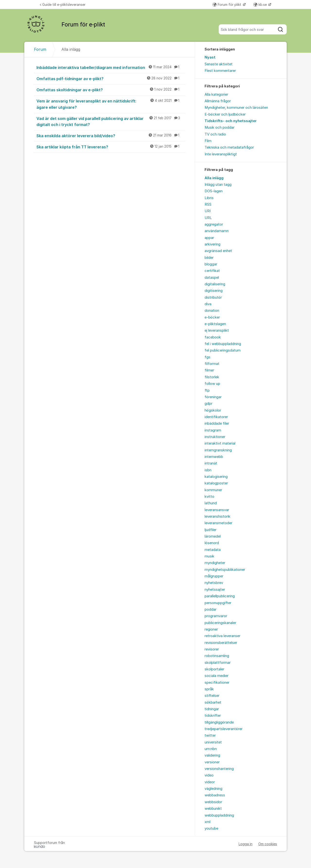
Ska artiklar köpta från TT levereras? (111, 147)
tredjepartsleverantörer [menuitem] (224, 729)
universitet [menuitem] (213, 742)
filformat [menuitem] (212, 364)
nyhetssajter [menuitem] (215, 590)
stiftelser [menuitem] (212, 696)
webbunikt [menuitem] (213, 809)
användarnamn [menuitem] (217, 231)
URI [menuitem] (208, 211)
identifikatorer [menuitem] (216, 417)
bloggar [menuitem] (211, 264)
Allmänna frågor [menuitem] (218, 101)
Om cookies (268, 844)
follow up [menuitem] (212, 384)
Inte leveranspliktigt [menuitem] (221, 154)
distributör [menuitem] (213, 297)
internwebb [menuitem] (214, 457)
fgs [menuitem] (207, 357)
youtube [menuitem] (211, 828)
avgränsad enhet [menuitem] (218, 251)
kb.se (261, 4)
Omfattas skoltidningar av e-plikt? (111, 90)
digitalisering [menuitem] (215, 284)
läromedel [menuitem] (213, 536)
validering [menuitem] (212, 755)
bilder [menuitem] (209, 258)
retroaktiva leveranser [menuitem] (222, 636)
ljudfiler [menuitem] (211, 530)
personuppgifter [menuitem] (218, 603)
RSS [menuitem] (208, 204)
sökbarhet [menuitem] (213, 702)
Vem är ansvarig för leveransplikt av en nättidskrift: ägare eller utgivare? (111, 104)
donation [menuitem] (212, 311)
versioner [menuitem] (212, 762)
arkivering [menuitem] (212, 244)
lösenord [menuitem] (212, 543)
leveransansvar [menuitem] (217, 510)
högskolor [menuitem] (213, 410)
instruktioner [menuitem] (215, 437)
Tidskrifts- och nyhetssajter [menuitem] (231, 121)
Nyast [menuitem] (210, 57)
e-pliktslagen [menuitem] (215, 324)
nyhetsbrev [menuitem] (214, 583)
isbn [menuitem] (208, 470)
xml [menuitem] (207, 822)
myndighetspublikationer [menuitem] (225, 570)
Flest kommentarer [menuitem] (220, 71)
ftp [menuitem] (207, 390)
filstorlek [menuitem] (212, 377)
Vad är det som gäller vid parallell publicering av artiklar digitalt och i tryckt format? (111, 121)
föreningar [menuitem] (213, 397)
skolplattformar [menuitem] (218, 663)
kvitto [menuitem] (209, 497)
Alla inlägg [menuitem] (214, 178)
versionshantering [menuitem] (219, 769)
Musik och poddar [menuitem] (220, 127)
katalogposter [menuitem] (216, 483)
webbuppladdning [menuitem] (219, 815)
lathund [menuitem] (211, 503)
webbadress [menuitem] (215, 795)
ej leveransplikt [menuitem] (217, 330)
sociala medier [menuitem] (216, 676)
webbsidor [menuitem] (213, 802)
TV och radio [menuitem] (215, 134)
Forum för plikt (227, 4)
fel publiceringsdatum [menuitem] (223, 350)
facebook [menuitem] (213, 337)
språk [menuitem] (209, 689)
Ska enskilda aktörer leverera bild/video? (111, 135)
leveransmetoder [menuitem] (218, 523)
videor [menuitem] (210, 782)
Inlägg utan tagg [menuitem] (218, 185)
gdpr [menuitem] (208, 404)
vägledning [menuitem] (213, 789)
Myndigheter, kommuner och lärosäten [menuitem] (236, 108)
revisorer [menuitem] (212, 649)
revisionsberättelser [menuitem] (221, 643)
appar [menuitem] (209, 238)
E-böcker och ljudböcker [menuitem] (225, 114)
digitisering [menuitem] (214, 291)
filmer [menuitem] (209, 370)
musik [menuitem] (209, 556)
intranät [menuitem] (211, 463)
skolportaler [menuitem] (214, 669)
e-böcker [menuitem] (212, 317)
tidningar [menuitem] (212, 709)
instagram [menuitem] (213, 430)
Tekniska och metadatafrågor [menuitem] (229, 147)
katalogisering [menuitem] (216, 477)
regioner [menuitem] (211, 629)
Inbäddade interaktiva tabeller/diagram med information (111, 67)
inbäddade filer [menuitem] (217, 423)
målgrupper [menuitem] (214, 576)
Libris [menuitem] (209, 198)
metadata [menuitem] (213, 550)
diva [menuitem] (208, 304)
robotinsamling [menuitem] (217, 656)
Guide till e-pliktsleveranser (63, 4)
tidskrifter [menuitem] (213, 716)
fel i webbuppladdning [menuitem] (223, 344)
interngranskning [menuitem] (218, 450)
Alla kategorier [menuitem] (216, 94)
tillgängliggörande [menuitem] (219, 722)
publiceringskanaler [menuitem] (220, 623)
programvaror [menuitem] (216, 616)
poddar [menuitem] (211, 609)
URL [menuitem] (208, 218)
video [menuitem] (209, 775)
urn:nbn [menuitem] (211, 749)
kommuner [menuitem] (213, 490)
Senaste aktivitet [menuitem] (219, 64)
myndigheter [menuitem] (215, 563)
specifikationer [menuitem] (217, 683)
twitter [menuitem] (210, 735)
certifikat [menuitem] (212, 271)
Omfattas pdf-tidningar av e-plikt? (111, 78)
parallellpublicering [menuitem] (220, 596)
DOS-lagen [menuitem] (214, 191)
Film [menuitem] (208, 141)
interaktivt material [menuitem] (220, 443)
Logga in (246, 844)
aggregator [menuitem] (214, 224)
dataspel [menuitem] (212, 278)
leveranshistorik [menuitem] (217, 516)
